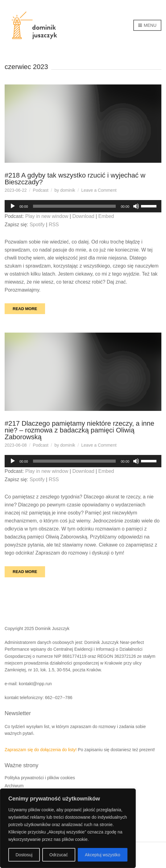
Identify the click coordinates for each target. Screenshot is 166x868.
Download (83, 216)
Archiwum (14, 786)
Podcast (41, 190)
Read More (25, 309)
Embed (106, 216)
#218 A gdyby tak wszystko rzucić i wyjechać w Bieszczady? (75, 179)
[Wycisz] (136, 206)
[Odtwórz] (13, 206)
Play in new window (47, 216)
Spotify (37, 225)
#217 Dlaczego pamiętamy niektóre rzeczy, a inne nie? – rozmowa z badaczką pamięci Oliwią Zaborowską (79, 430)
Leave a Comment (99, 190)
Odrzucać (59, 855)
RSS (54, 225)
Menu (147, 26)
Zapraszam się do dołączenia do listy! (41, 750)
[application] (83, 206)
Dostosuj (24, 855)
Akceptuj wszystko (102, 855)
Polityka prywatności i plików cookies (40, 778)
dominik (68, 190)
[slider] (75, 206)
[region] (68, 828)
